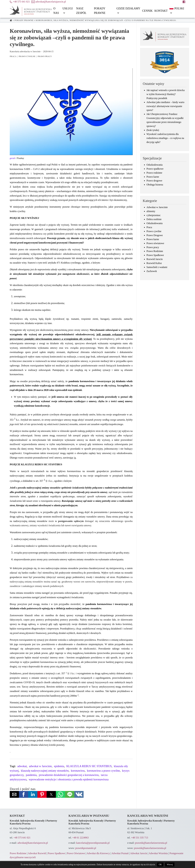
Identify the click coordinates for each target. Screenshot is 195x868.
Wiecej (170, 865)
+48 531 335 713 (140, 838)
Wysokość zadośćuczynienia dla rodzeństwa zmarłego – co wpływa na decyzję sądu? (165, 138)
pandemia (31, 775)
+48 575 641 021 (22, 838)
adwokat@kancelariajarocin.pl (33, 843)
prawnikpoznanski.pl (86, 848)
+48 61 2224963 (80, 838)
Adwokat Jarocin (139, 853)
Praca (13, 56)
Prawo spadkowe (155, 169)
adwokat (22, 766)
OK (160, 865)
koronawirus (78, 771)
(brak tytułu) (153, 130)
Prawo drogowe (154, 181)
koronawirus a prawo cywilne (103, 771)
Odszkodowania (155, 165)
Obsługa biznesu (155, 185)
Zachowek (152, 271)
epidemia (59, 766)
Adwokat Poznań (120, 853)
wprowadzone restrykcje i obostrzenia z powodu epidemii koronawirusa (69, 779)
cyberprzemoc (154, 215)
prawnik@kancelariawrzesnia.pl (151, 843)
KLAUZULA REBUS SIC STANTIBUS (89, 766)
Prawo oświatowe (155, 243)
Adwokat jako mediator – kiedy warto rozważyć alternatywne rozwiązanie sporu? (165, 106)
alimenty (151, 211)
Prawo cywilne (27, 56)
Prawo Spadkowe (155, 255)
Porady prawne (24, 20)
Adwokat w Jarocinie (157, 207)
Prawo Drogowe (155, 235)
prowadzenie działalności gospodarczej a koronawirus (69, 775)
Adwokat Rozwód (37, 853)
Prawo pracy (45, 56)
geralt (12, 158)
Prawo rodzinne (154, 173)
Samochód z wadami (157, 267)
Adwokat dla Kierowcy (98, 853)
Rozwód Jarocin (155, 259)
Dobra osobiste (154, 219)
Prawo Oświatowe (76, 853)
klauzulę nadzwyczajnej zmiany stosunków (45, 771)
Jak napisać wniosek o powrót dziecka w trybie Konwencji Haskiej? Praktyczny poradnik (166, 94)
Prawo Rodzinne (155, 251)
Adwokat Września (158, 853)
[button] (14, 794)
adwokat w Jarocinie (40, 766)
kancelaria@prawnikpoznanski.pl (93, 843)
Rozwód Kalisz (154, 263)
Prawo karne (153, 177)
